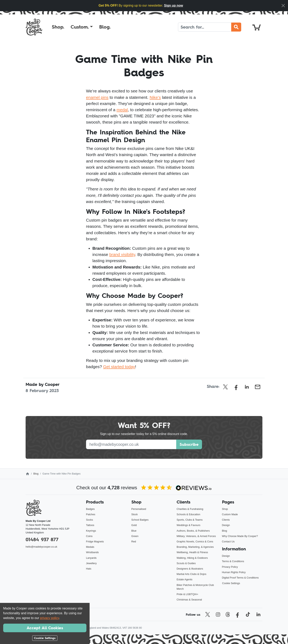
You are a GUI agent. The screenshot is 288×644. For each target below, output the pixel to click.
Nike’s (155, 97)
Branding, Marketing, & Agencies (195, 547)
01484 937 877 (42, 539)
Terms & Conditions (233, 561)
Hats (89, 569)
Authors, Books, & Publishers (193, 531)
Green (135, 536)
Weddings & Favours (188, 525)
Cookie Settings (231, 583)
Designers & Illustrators (190, 569)
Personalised (139, 509)
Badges (90, 509)
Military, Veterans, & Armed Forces (196, 536)
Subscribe (189, 444)
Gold (134, 525)
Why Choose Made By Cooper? (240, 536)
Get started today (119, 367)
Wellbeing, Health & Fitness (192, 552)
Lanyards (91, 558)
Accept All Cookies (45, 628)
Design (226, 525)
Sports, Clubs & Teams (190, 520)
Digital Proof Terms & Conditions (240, 578)
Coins (89, 536)
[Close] (283, 6)
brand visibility (122, 254)
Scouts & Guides (186, 563)
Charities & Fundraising (190, 509)
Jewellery (91, 563)
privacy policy (49, 618)
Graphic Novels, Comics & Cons (195, 541)
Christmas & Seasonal (189, 600)
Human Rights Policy (234, 572)
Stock (135, 514)
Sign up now (173, 5)
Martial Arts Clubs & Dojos (191, 574)
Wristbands (92, 552)
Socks (89, 520)
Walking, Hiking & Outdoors (192, 558)
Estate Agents (184, 579)
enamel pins (97, 97)
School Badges (140, 520)
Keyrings (91, 531)
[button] (82, 27)
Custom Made (230, 514)
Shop (225, 509)
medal (122, 110)
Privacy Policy (230, 567)
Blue (134, 531)
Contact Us (228, 541)
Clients (226, 520)
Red (134, 541)
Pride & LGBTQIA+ (187, 594)
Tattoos (90, 525)
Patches (91, 514)
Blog (36, 474)
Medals (90, 547)
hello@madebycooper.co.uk (41, 547)
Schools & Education (188, 514)
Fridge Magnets (95, 541)
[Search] (205, 27)
